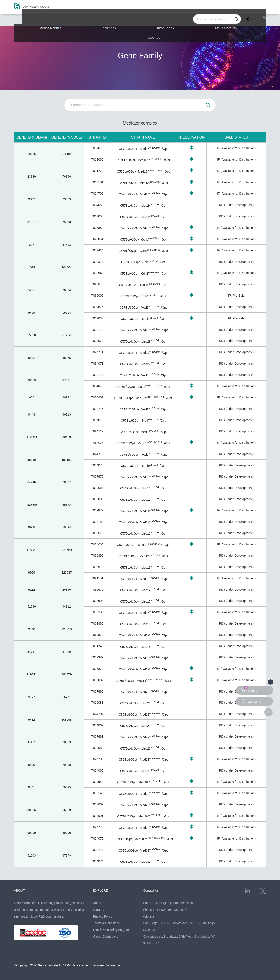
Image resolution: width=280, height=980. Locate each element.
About (97, 903)
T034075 (97, 386)
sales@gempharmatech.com (173, 903)
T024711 (97, 352)
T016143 (97, 793)
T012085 (97, 499)
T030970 (97, 590)
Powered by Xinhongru (109, 965)
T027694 (97, 601)
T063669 (97, 804)
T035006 (97, 296)
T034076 (97, 420)
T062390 (97, 556)
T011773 (97, 171)
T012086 (97, 159)
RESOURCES (140, 20)
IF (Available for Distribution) (236, 148)
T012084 (97, 488)
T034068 (97, 770)
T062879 (97, 635)
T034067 (97, 725)
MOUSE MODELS (45, 22)
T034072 (97, 341)
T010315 (97, 262)
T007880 (97, 691)
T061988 (97, 623)
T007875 (97, 307)
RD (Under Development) (236, 205)
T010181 (97, 182)
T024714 (97, 850)
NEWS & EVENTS (190, 20)
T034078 (97, 465)
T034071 (97, 364)
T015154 (97, 522)
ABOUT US (239, 20)
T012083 (97, 318)
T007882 (97, 228)
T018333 (97, 612)
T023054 (97, 239)
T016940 (97, 782)
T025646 (97, 284)
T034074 (97, 861)
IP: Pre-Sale (236, 296)
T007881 (97, 736)
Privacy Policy (103, 916)
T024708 (97, 759)
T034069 (97, 205)
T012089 (97, 748)
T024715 (97, 375)
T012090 (97, 216)
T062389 (97, 657)
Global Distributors (106, 937)
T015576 (97, 533)
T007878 (97, 148)
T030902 (97, 397)
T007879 (97, 669)
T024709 (97, 194)
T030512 (97, 567)
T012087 (97, 680)
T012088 (97, 703)
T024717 (97, 431)
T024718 (97, 454)
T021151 (97, 578)
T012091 (97, 816)
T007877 (97, 510)
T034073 (97, 838)
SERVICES (94, 20)
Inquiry (249, 689)
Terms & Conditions (106, 923)
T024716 (97, 409)
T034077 (97, 443)
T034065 (97, 544)
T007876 (97, 476)
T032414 (97, 250)
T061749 (97, 646)
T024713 (97, 827)
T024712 (97, 330)
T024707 (97, 714)
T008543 (97, 273)
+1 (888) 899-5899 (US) (171, 910)
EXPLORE (101, 890)
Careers (99, 910)
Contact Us (152, 890)
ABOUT (20, 890)
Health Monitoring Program (111, 930)
